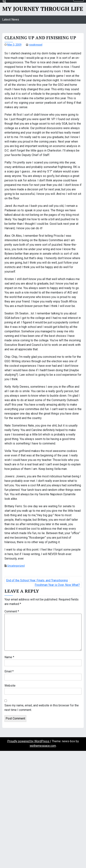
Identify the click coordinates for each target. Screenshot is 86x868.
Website (10, 686)
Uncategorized (16, 566)
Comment (12, 611)
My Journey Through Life (43, 9)
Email (9, 671)
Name (9, 657)
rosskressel (36, 45)
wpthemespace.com (43, 746)
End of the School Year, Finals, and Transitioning (37, 580)
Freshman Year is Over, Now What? (57, 585)
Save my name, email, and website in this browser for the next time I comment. (42, 708)
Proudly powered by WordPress (29, 741)
